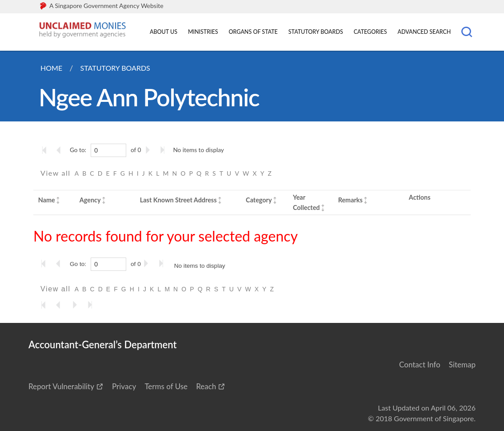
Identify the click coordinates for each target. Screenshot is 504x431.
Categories (370, 32)
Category (259, 200)
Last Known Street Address (178, 200)
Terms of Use (166, 386)
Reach (206, 386)
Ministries (203, 32)
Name (47, 200)
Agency (90, 200)
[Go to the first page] (46, 150)
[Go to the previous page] (61, 150)
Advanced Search (424, 32)
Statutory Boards (316, 32)
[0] (108, 150)
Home (51, 68)
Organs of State (253, 32)
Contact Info (420, 365)
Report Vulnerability (61, 386)
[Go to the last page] (164, 150)
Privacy (124, 386)
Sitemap (462, 365)
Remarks (350, 200)
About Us (164, 32)
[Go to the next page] (149, 150)
